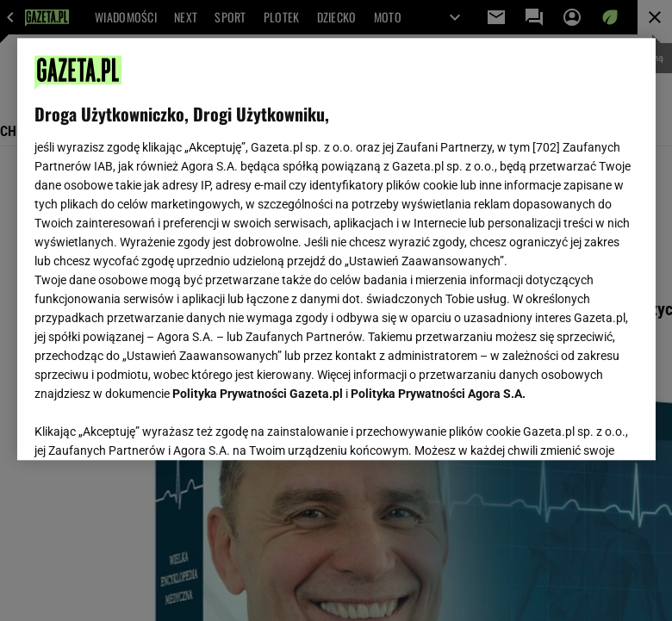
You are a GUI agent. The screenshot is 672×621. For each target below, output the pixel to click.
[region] (336, 249)
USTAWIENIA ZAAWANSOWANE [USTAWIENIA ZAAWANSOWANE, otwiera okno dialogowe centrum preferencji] (147, 425)
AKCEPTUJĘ (579, 426)
